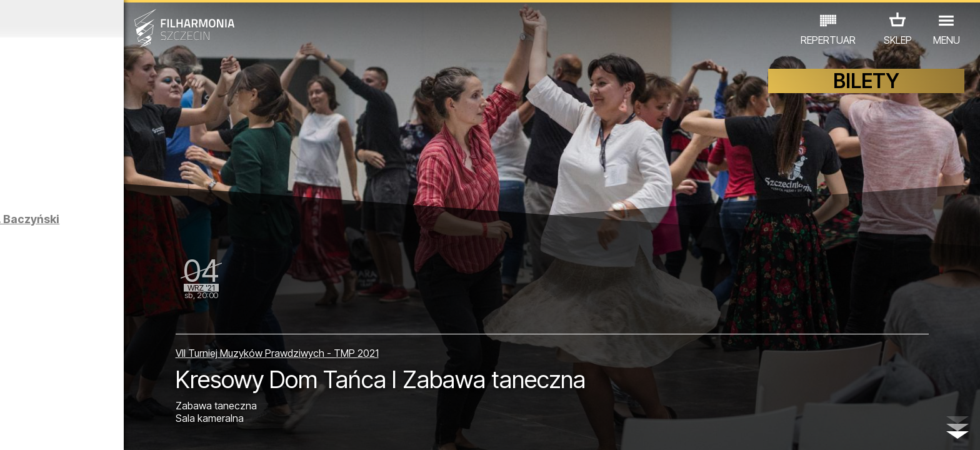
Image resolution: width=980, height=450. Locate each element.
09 (174, 429)
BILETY (866, 92)
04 (75, 429)
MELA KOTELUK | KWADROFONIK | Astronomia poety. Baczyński (159, 237)
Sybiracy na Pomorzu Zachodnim (138, 168)
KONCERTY (59, 395)
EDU (108, 395)
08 (154, 429)
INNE (205, 395)
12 (233, 429)
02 (35, 429)
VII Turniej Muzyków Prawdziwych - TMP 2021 (400, 341)
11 (214, 429)
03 (55, 429)
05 (95, 429)
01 (15, 429)
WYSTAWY (156, 395)
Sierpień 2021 (127, 19)
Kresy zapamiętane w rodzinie (139, 318)
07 (134, 429)
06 (114, 429)
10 (194, 429)
